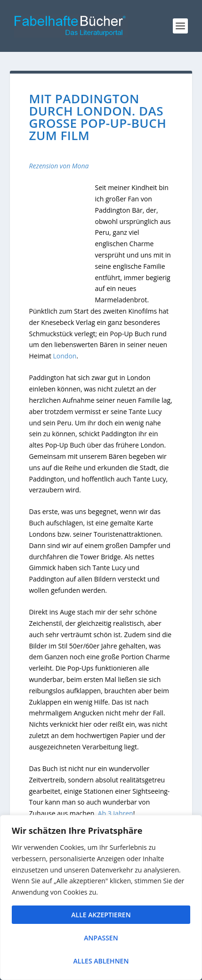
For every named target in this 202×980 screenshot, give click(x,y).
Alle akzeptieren (101, 915)
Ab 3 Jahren (116, 813)
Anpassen (101, 938)
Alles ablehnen (101, 961)
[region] (101, 897)
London (65, 356)
